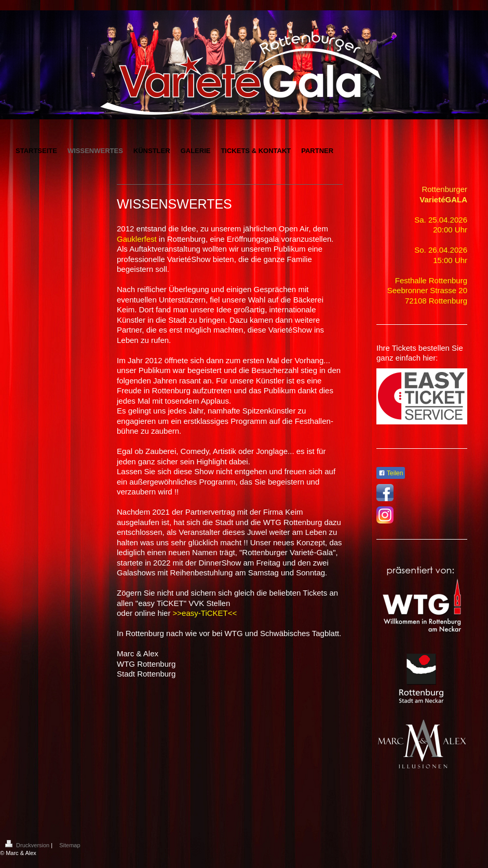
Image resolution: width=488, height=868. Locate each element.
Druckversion (28, 845)
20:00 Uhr (450, 230)
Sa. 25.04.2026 (441, 220)
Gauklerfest (137, 239)
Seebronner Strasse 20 (427, 290)
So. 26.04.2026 (441, 250)
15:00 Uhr (450, 260)
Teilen (391, 473)
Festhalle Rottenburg (431, 280)
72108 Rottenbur (434, 301)
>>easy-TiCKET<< (205, 613)
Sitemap (70, 845)
